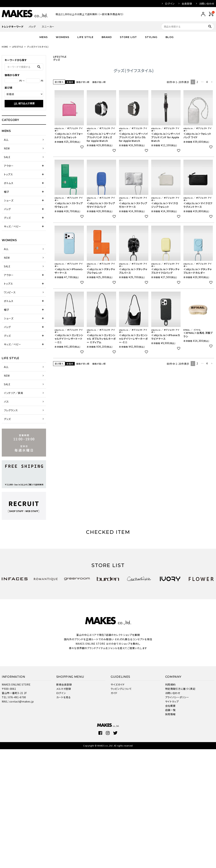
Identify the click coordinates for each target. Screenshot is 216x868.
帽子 (6, 192)
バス (6, 402)
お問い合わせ (207, 4)
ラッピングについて (121, 689)
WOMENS (62, 37)
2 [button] (197, 82)
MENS (44, 37)
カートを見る (64, 697)
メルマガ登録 (64, 689)
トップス (8, 174)
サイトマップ (172, 701)
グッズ (7, 218)
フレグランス (11, 410)
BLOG (170, 37)
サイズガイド (118, 684)
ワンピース (10, 292)
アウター (9, 166)
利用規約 (170, 684)
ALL (6, 140)
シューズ (9, 200)
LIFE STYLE (85, 37)
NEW (7, 148)
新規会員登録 (64, 684)
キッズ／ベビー (12, 226)
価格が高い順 (99, 82)
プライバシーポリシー (177, 697)
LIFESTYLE (18, 47)
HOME (5, 47)
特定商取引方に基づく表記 (180, 689)
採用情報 (170, 714)
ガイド (114, 693)
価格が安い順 (83, 82)
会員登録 (187, 4)
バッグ (32, 27)
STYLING (151, 37)
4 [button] (207, 82)
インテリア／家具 (14, 393)
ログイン (170, 4)
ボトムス (9, 183)
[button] (212, 82)
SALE (7, 157)
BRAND (107, 37)
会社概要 (170, 706)
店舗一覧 (170, 710)
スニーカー (48, 27)
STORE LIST (128, 37)
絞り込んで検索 (24, 104)
